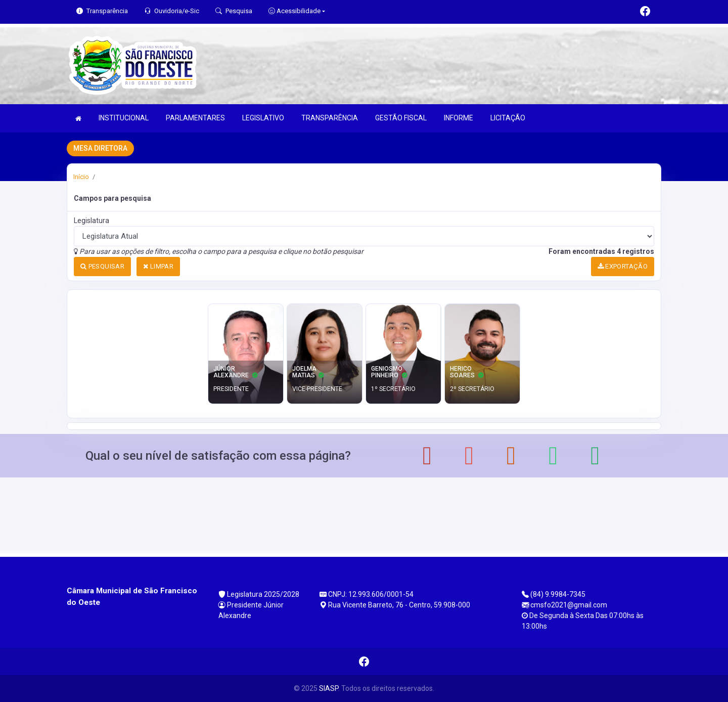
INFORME (459, 118)
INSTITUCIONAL (124, 118)
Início (81, 177)
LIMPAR (158, 266)
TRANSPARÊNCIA (330, 118)
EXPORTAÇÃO (623, 266)
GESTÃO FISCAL (401, 118)
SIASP (329, 688)
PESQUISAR (102, 266)
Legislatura (92, 221)
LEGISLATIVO (263, 118)
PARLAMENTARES (195, 118)
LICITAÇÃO (508, 118)
